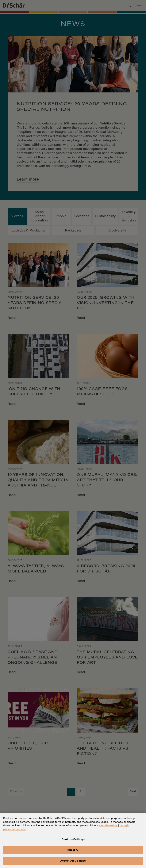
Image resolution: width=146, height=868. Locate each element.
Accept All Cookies (73, 861)
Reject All (73, 851)
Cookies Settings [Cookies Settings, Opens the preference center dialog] (73, 840)
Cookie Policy (108, 826)
